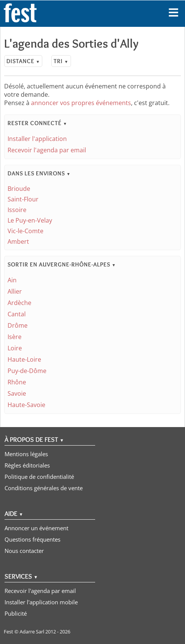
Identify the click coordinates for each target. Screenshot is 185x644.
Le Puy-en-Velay (30, 220)
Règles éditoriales (27, 465)
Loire (15, 348)
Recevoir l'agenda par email (47, 150)
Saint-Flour (23, 199)
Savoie (17, 393)
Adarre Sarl (32, 632)
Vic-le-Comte (25, 231)
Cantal (17, 314)
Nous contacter (24, 551)
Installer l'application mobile (41, 602)
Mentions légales (26, 454)
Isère (15, 337)
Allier (15, 291)
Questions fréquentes (32, 539)
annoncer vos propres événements (81, 103)
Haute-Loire (24, 359)
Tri (61, 61)
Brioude (19, 189)
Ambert (18, 241)
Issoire (17, 210)
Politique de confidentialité (39, 477)
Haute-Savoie (26, 405)
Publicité (16, 613)
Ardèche (19, 303)
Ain (12, 280)
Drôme (18, 325)
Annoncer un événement (36, 528)
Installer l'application (37, 139)
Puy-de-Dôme (27, 371)
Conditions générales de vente (44, 488)
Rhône (17, 382)
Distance (23, 61)
